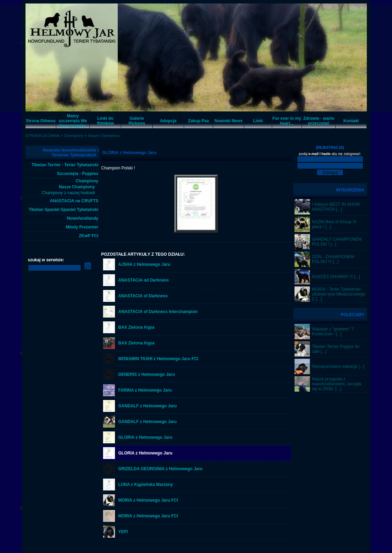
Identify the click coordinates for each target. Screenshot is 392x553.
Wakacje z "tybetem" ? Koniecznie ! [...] (333, 332)
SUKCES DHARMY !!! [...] (336, 277)
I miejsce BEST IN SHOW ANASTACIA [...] (336, 207)
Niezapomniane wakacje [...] (338, 366)
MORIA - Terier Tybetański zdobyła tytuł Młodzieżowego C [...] (339, 294)
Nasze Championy (104, 136)
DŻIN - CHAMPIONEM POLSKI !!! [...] (333, 259)
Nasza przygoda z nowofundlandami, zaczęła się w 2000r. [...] (337, 384)
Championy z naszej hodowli (68, 193)
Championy (74, 136)
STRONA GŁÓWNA (42, 136)
